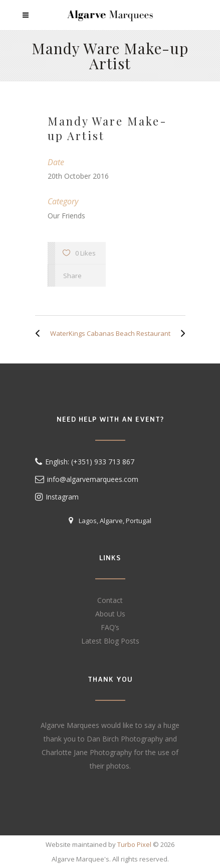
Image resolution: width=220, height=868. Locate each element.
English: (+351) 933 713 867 (90, 462)
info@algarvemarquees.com (93, 479)
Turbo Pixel (134, 844)
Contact (110, 600)
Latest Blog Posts (110, 641)
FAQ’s (110, 627)
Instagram (57, 497)
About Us (110, 614)
